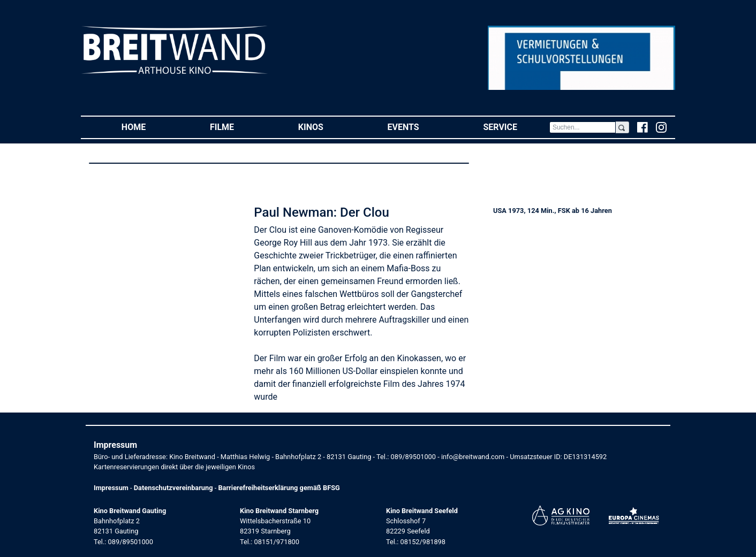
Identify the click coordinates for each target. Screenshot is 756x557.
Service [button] (516, 127)
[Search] (583, 127)
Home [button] (150, 127)
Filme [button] (238, 127)
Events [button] (419, 127)
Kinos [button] (327, 127)
